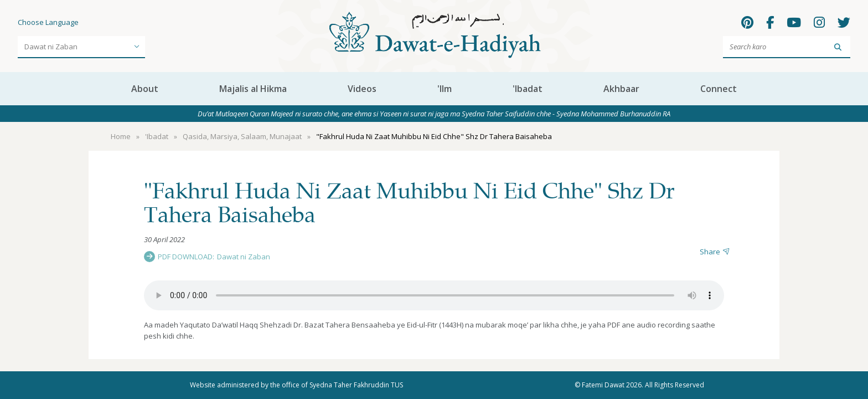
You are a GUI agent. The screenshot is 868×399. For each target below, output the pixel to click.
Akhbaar (621, 89)
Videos (362, 89)
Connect (719, 89)
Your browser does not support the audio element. (434, 295)
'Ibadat (528, 89)
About (145, 89)
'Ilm (445, 89)
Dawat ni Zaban (244, 257)
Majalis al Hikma (253, 89)
